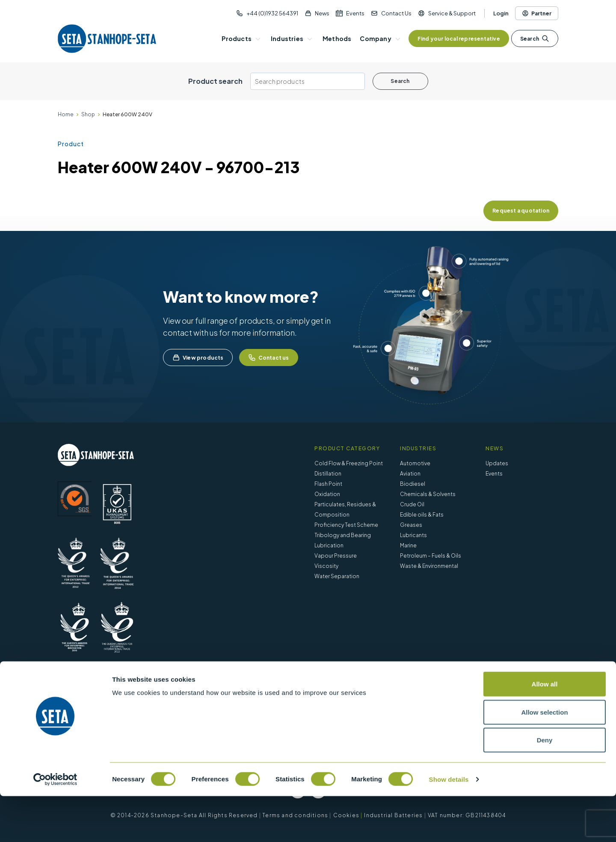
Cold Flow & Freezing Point (349, 463)
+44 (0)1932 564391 (272, 13)
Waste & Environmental (429, 566)
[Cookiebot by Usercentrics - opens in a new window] (55, 825)
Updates (497, 463)
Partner (537, 13)
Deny (545, 786)
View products (198, 357)
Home (66, 114)
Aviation (410, 474)
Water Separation (337, 576)
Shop (88, 114)
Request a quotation (521, 211)
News (322, 13)
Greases (411, 525)
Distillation (328, 474)
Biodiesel (413, 484)
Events (355, 13)
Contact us (269, 357)
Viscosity (326, 566)
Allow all (545, 730)
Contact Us (396, 13)
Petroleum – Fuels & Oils (431, 556)
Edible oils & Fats (422, 515)
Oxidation (327, 494)
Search (535, 38)
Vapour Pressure (336, 556)
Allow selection (544, 758)
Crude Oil (412, 504)
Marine (408, 545)
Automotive (415, 463)
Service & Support (452, 13)
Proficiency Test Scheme (346, 525)
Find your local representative (459, 39)
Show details (449, 825)
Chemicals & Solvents (428, 494)
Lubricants (413, 535)
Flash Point (328, 484)
